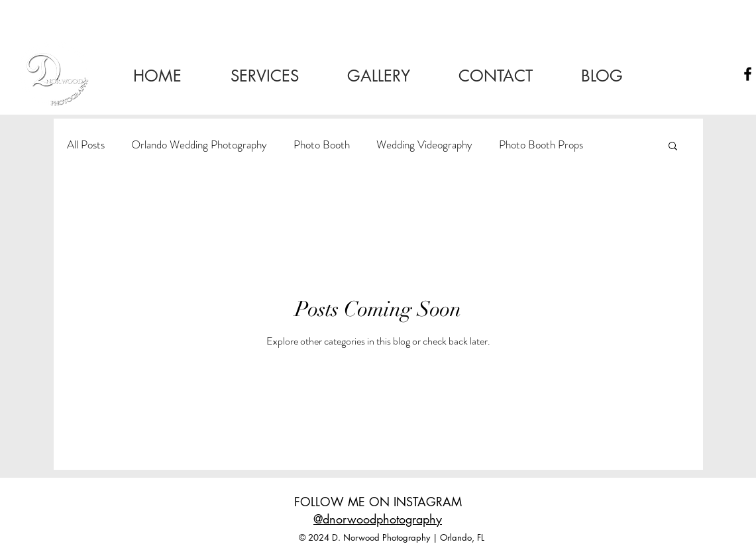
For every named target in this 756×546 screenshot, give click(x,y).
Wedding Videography (424, 145)
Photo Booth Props (541, 145)
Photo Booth (322, 145)
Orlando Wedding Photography (199, 145)
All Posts (86, 145)
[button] (673, 147)
